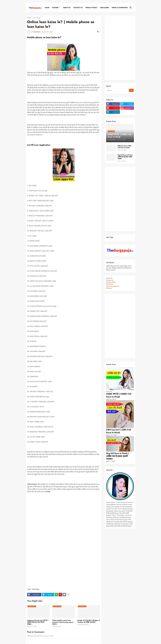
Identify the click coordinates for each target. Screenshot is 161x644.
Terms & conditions (120, 8)
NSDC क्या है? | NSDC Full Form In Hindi (119, 395)
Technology (37, 18)
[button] (131, 8)
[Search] (118, 90)
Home (47, 8)
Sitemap (109, 288)
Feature (55, 8)
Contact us (110, 280)
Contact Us (78, 8)
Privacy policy (91, 8)
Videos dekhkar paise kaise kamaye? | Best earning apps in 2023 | (63, 622)
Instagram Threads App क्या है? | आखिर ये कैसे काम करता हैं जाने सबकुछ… (38, 622)
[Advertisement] (120, 48)
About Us (67, 8)
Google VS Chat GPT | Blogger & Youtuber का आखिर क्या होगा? (89, 621)
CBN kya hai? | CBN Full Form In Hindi (124, 147)
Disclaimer (104, 8)
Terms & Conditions (113, 286)
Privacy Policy (111, 282)
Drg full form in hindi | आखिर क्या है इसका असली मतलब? (125, 157)
